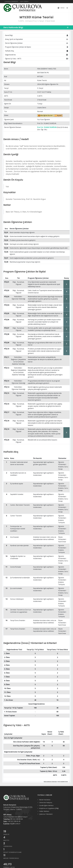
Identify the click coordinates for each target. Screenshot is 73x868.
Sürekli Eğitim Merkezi (46, 805)
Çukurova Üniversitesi (11, 1)
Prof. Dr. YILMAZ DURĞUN (47, 127)
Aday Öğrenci (24, 1)
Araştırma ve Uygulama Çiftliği (49, 808)
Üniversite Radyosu (46, 802)
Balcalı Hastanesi (45, 800)
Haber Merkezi (44, 811)
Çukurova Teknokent (46, 814)
